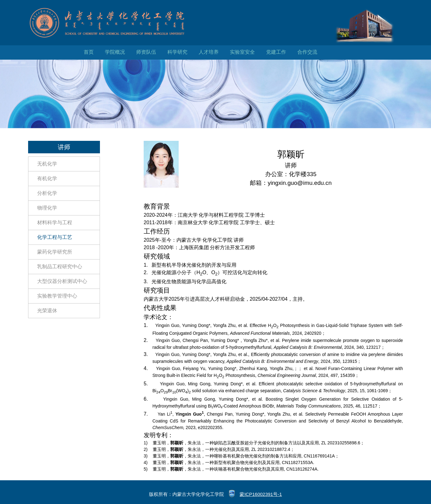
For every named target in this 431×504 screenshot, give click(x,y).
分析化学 (47, 193)
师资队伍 (146, 52)
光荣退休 (47, 311)
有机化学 (47, 178)
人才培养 (209, 52)
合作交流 (307, 52)
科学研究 (177, 52)
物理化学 (47, 208)
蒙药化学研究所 (55, 252)
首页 (89, 52)
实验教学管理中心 (57, 296)
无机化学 (47, 164)
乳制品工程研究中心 (60, 267)
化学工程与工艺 (55, 237)
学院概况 (115, 52)
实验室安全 (242, 52)
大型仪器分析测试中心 (62, 281)
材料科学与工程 (55, 222)
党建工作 (276, 52)
